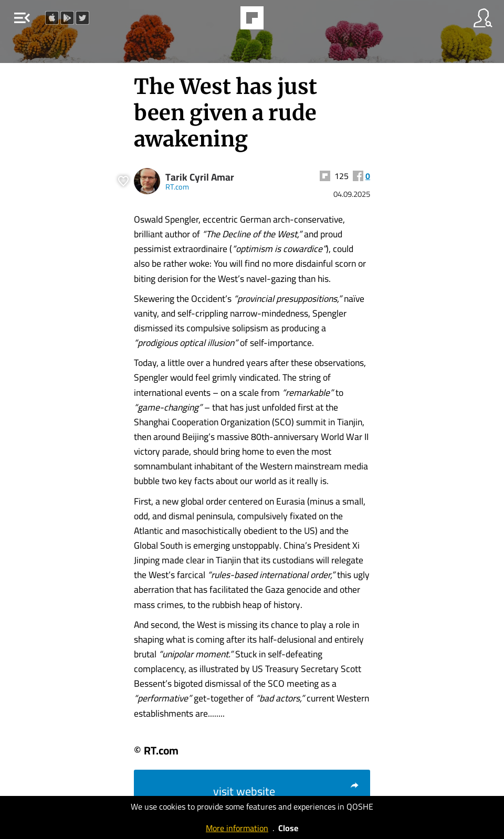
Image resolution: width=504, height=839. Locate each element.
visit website (286, 791)
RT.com (177, 187)
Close (288, 828)
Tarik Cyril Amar (200, 177)
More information (237, 828)
